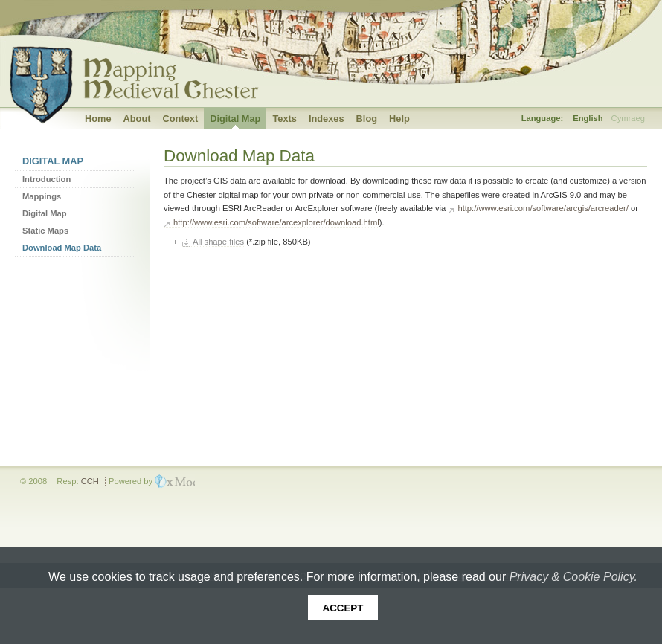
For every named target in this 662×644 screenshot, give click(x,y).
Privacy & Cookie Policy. (573, 577)
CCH (90, 481)
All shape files (218, 242)
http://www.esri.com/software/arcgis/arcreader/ (543, 208)
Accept (343, 608)
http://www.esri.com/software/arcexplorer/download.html (276, 222)
